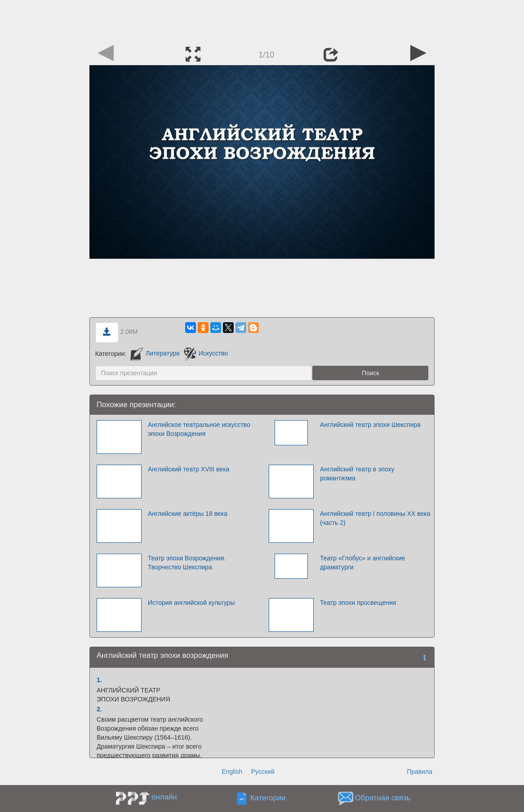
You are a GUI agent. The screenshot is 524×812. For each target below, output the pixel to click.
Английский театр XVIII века (189, 469)
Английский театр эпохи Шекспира (370, 425)
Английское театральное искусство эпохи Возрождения (199, 429)
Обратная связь (383, 798)
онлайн (164, 797)
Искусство (206, 353)
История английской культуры (191, 603)
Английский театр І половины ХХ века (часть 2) (375, 518)
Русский (263, 772)
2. (99, 709)
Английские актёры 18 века (188, 514)
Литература (155, 353)
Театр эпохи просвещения (358, 603)
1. (99, 680)
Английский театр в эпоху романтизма (357, 474)
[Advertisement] (262, 20)
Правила (420, 772)
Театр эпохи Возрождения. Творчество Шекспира (187, 563)
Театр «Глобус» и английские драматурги (363, 563)
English (232, 772)
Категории (268, 798)
